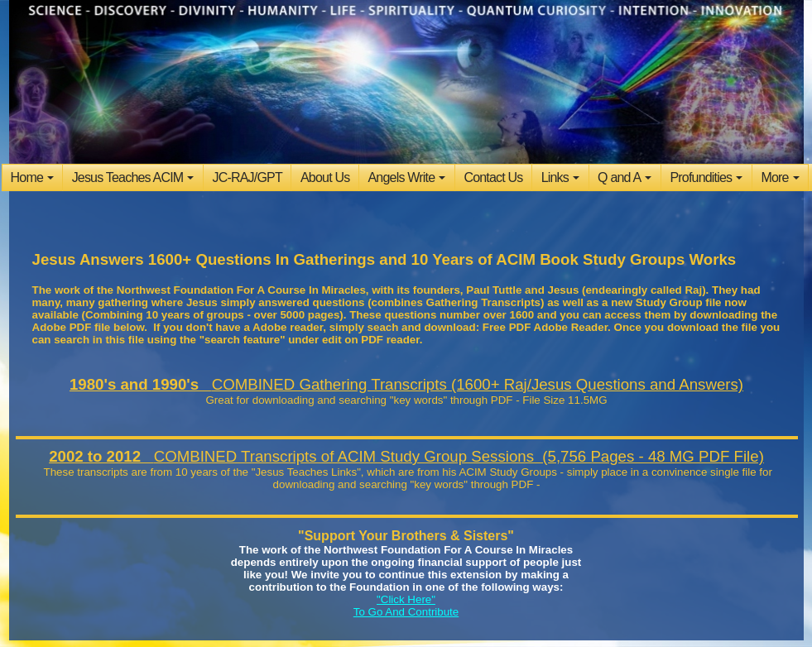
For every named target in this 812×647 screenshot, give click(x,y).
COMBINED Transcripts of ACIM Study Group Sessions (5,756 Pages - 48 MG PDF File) (406, 456)
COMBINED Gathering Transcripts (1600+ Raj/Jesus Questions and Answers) (406, 384)
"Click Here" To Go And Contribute (406, 606)
